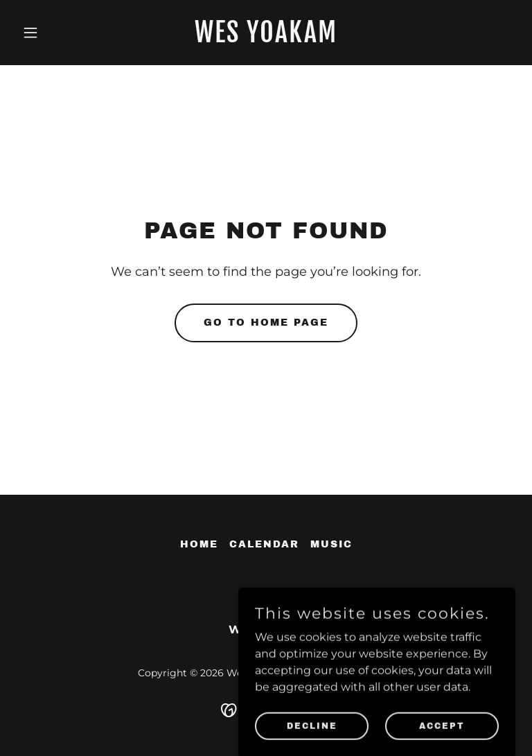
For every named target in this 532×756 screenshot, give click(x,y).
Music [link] (331, 544)
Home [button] (199, 544)
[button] (54, 33)
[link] (266, 38)
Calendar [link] (264, 544)
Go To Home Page (266, 323)
